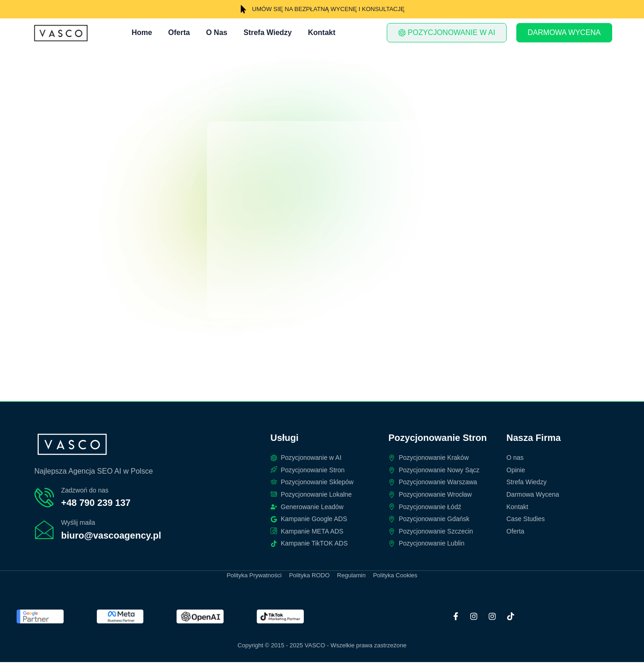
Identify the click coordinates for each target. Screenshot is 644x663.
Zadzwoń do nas (85, 491)
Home (142, 32)
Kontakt (322, 32)
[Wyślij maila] (44, 531)
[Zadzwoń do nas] (44, 498)
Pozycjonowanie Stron (438, 439)
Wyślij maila (78, 523)
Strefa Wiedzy (268, 32)
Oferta (179, 32)
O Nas (217, 32)
